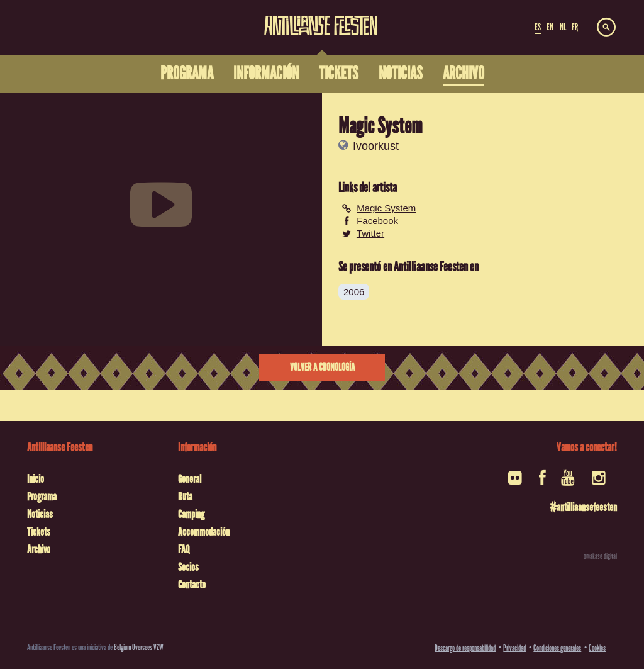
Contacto (192, 585)
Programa (42, 497)
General (190, 479)
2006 (354, 292)
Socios (188, 567)
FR (575, 27)
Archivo (39, 549)
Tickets (39, 532)
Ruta (185, 497)
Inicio (36, 479)
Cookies (597, 648)
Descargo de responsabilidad (465, 648)
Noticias (40, 514)
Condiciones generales (557, 648)
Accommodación (204, 532)
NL (563, 27)
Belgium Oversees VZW (139, 647)
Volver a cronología (322, 367)
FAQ (184, 549)
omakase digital (600, 556)
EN (550, 27)
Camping (191, 514)
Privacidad (514, 648)
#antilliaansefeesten (583, 507)
